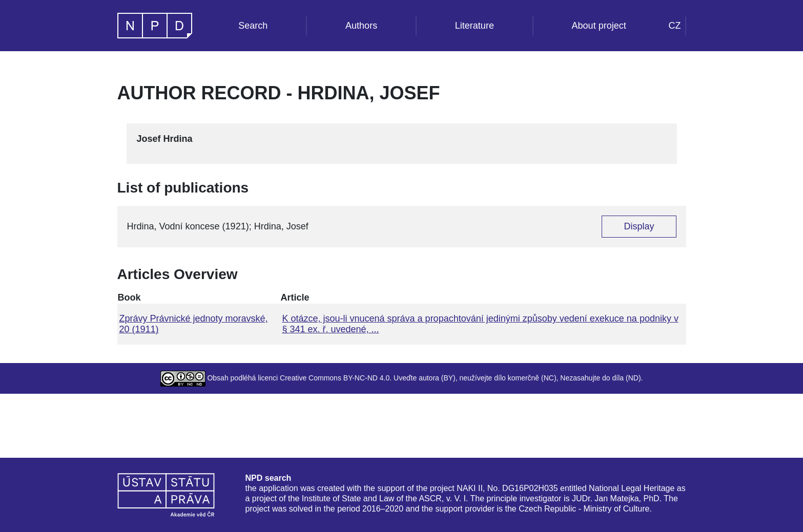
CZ (675, 26)
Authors (361, 26)
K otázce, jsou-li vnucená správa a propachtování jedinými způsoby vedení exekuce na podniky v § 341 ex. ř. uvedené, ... (480, 324)
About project (599, 26)
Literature (475, 26)
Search (253, 26)
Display (639, 226)
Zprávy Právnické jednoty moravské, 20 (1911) (194, 324)
